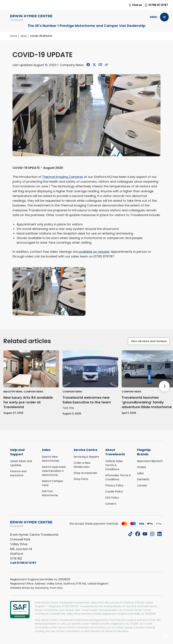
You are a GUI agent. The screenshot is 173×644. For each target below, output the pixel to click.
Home (14, 36)
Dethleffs (143, 479)
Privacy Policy (114, 485)
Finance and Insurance (18, 473)
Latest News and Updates (21, 463)
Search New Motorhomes (51, 459)
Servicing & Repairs (86, 457)
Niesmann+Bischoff (150, 461)
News (24, 36)
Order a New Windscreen (82, 465)
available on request (94, 252)
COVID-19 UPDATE (41, 36)
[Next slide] (164, 386)
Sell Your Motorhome (50, 493)
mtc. (60, 588)
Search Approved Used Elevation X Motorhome (54, 471)
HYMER (141, 467)
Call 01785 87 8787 (23, 563)
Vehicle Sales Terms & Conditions (114, 465)
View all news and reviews (149, 341)
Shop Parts (81, 479)
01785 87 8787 (156, 5)
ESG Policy (112, 498)
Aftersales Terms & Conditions (118, 477)
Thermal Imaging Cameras (63, 177)
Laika (140, 473)
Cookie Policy (114, 492)
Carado (142, 485)
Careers (111, 504)
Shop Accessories (85, 473)
